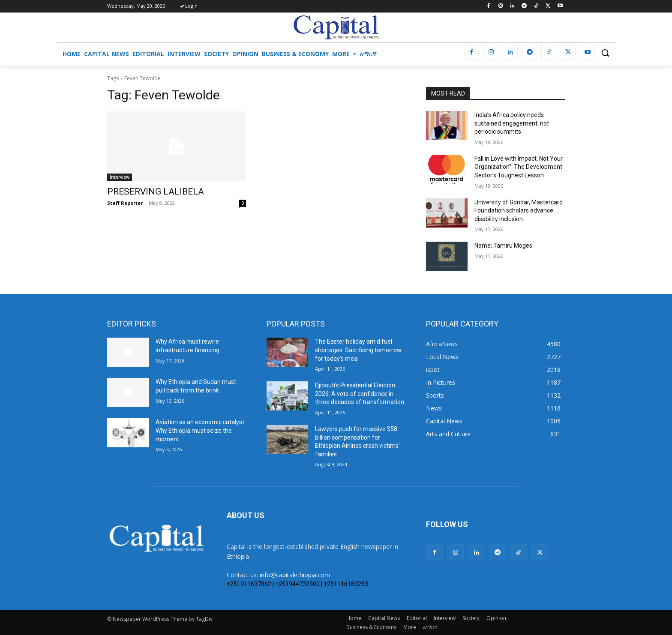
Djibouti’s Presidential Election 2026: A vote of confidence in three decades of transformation (360, 394)
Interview (120, 177)
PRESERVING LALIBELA (156, 192)
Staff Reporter (125, 203)
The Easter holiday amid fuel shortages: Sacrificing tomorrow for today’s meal (358, 350)
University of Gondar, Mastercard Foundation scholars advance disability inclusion (519, 211)
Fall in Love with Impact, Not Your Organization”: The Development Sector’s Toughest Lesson (519, 167)
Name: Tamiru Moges (503, 246)
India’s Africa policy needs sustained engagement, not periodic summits (512, 123)
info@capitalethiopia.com (295, 575)
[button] (605, 53)
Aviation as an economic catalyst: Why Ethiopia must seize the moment (201, 430)
